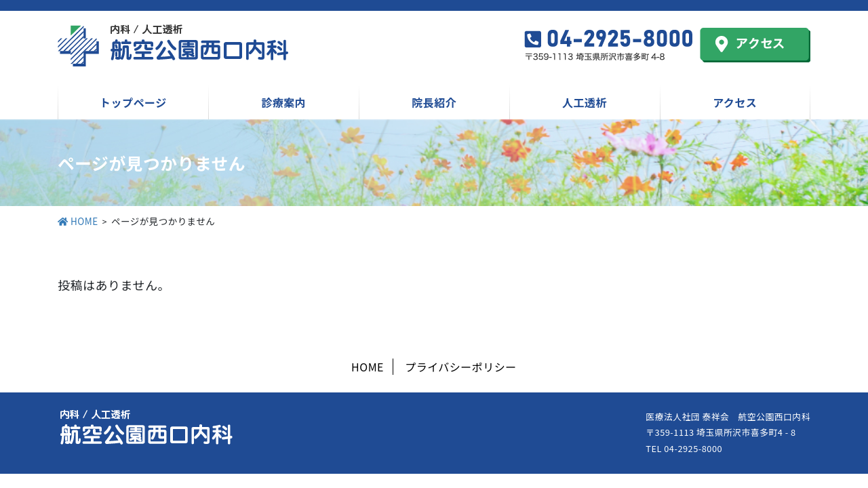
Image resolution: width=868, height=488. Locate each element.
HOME (368, 367)
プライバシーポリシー (461, 367)
